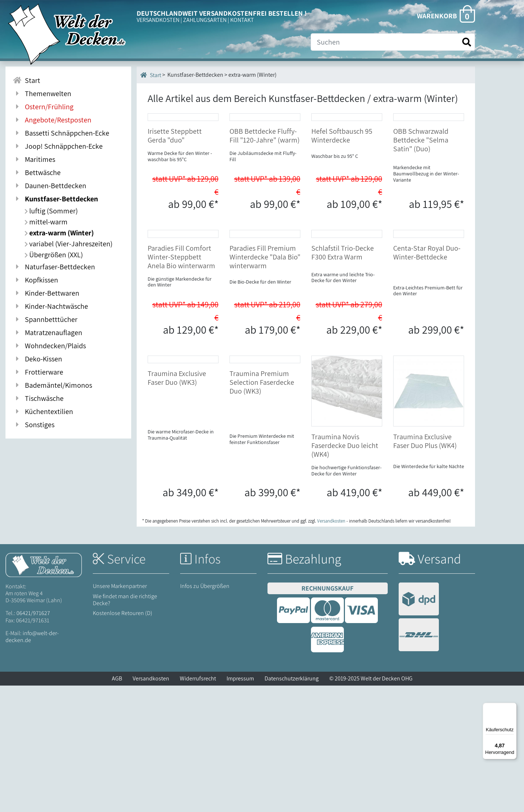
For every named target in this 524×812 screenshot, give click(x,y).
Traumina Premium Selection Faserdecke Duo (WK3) (262, 572)
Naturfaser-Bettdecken (54, 267)
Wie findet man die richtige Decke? (125, 726)
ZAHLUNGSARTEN (205, 20)
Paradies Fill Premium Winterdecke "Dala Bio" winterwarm (265, 383)
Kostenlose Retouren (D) (123, 739)
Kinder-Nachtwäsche (50, 306)
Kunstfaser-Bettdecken (55, 199)
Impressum (240, 805)
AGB (117, 805)
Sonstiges (34, 425)
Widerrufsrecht (198, 805)
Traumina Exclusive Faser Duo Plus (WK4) (425, 568)
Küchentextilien (43, 411)
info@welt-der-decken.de (32, 763)
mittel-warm (46, 222)
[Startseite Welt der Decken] (44, 691)
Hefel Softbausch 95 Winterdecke (342, 199)
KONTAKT (242, 20)
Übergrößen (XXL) (54, 255)
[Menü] (512, 707)
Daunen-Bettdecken (50, 186)
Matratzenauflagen (48, 333)
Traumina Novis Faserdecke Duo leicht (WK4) (345, 572)
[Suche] (393, 42)
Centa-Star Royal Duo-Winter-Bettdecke (427, 379)
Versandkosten (151, 805)
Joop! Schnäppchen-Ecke (58, 146)
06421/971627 (33, 739)
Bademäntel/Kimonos (52, 385)
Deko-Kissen (37, 359)
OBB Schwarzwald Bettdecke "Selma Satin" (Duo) (421, 203)
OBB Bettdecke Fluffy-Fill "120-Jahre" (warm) (265, 199)
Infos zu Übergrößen (205, 712)
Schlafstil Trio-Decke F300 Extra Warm (343, 379)
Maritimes (34, 159)
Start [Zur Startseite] (26, 80)
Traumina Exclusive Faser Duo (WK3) (177, 568)
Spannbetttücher (45, 319)
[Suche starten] (467, 42)
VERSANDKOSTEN (158, 20)
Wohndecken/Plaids (49, 346)
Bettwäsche (37, 172)
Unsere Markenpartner (120, 712)
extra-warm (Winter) (59, 233)
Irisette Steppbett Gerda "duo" (175, 199)
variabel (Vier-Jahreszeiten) (69, 244)
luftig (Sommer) (51, 211)
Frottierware (38, 372)
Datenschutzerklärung (292, 805)
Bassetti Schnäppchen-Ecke (61, 133)
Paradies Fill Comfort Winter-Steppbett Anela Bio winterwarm (181, 383)
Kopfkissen (35, 280)
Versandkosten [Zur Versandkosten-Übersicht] (331, 647)
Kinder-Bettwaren (46, 293)
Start (151, 75)
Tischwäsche (38, 398)
